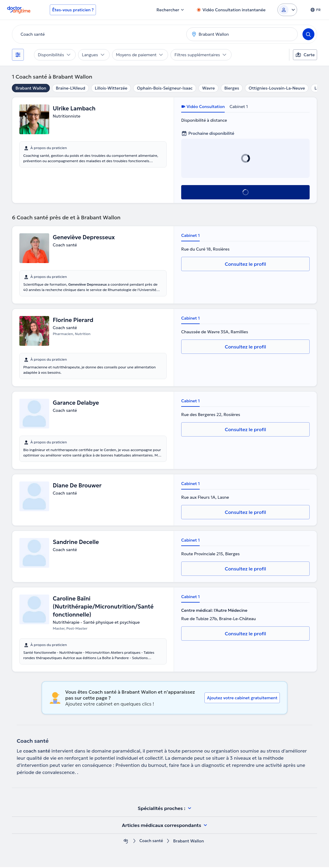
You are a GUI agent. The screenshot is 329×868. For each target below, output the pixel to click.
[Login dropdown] (287, 10)
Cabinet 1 (239, 107)
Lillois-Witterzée (111, 88)
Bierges (232, 88)
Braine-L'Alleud (70, 88)
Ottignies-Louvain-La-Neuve (277, 88)
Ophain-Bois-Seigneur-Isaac (165, 88)
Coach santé (151, 842)
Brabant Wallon (31, 88)
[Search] (308, 34)
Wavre (208, 88)
